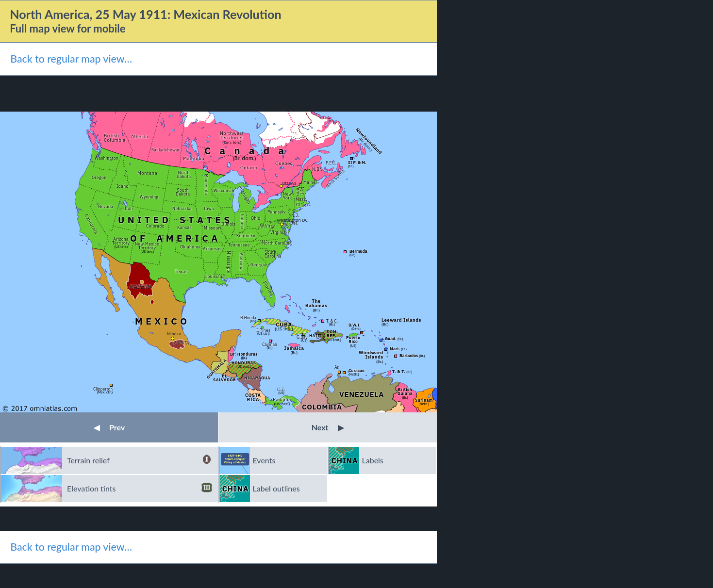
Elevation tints (140, 489)
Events (264, 460)
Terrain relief (140, 460)
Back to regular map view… (71, 59)
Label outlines (276, 488)
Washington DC (292, 220)
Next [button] (328, 427)
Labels (373, 460)
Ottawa (289, 183)
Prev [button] (109, 427)
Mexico (174, 334)
